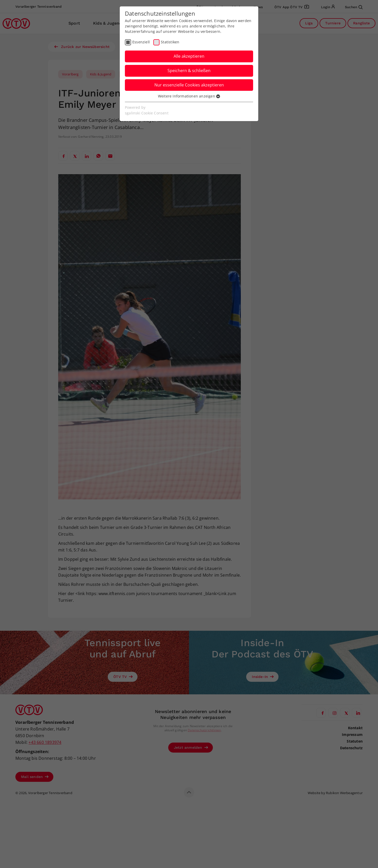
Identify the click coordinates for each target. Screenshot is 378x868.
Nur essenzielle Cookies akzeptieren (189, 85)
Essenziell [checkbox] (141, 42)
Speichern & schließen (189, 71)
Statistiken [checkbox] (170, 42)
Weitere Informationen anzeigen (189, 96)
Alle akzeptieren (189, 56)
